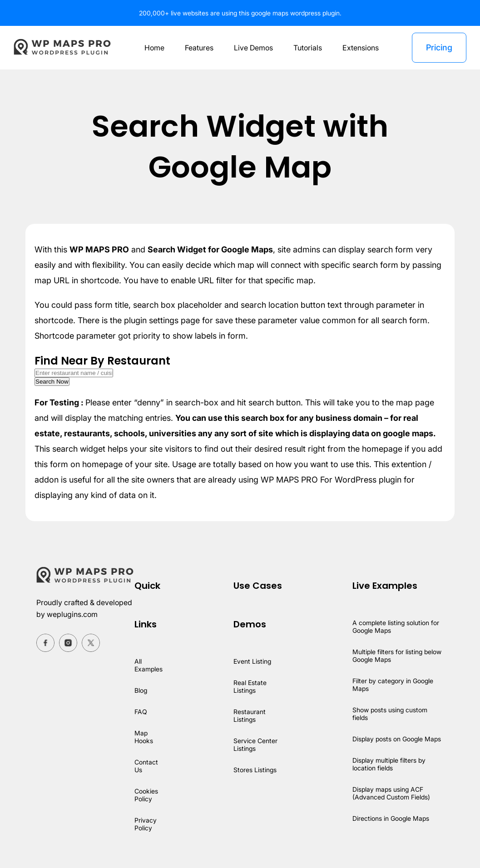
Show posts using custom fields (390, 714)
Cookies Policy (147, 795)
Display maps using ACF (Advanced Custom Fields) (391, 793)
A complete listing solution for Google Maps (396, 626)
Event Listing (252, 661)
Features (197, 48)
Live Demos (252, 48)
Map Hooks (144, 737)
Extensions (361, 48)
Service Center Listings (255, 745)
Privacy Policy (146, 824)
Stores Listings (255, 770)
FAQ (141, 712)
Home (152, 48)
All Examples (149, 665)
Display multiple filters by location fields (389, 764)
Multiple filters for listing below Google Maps (397, 656)
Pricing (439, 47)
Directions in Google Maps (391, 818)
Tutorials (308, 48)
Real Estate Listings (250, 686)
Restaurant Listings (249, 715)
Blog (141, 690)
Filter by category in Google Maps (393, 685)
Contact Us (146, 766)
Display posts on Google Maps (397, 739)
